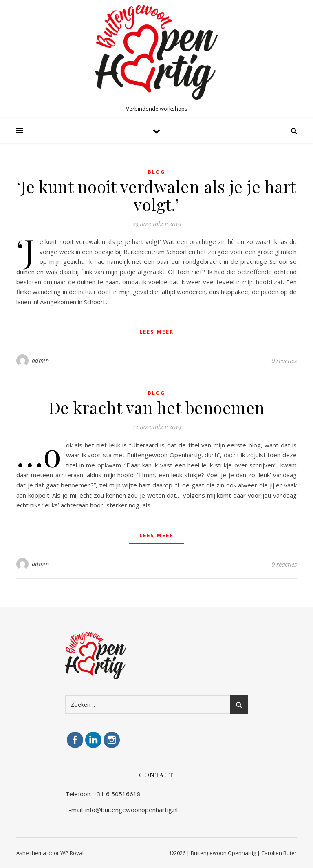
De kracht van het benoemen (157, 407)
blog (156, 172)
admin (41, 360)
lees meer (156, 332)
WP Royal (72, 853)
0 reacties (284, 361)
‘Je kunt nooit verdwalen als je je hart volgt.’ (156, 195)
